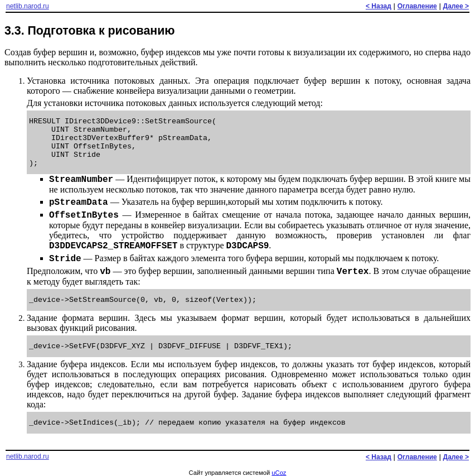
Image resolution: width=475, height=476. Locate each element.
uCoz (279, 473)
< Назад (379, 6)
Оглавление (417, 6)
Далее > (456, 6)
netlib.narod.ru (28, 6)
